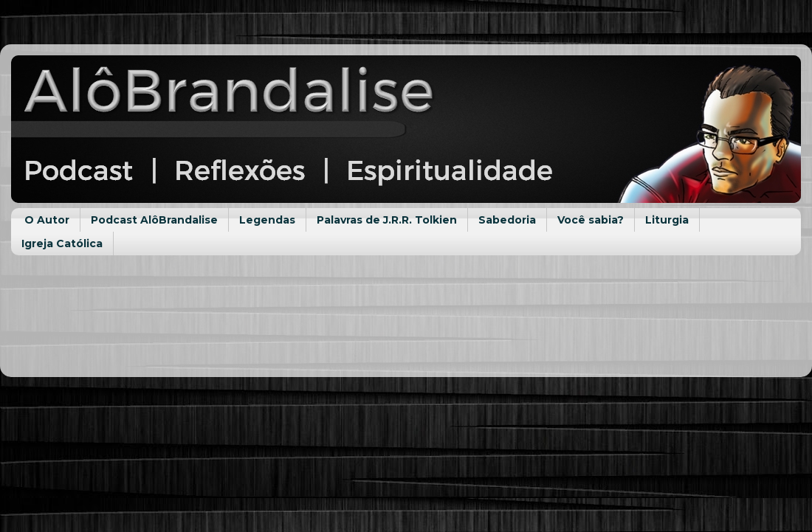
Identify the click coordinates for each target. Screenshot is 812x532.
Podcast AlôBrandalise (154, 220)
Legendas (267, 220)
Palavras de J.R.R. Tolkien (387, 220)
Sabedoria (507, 220)
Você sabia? (591, 220)
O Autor (47, 220)
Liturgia (667, 220)
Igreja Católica (62, 243)
